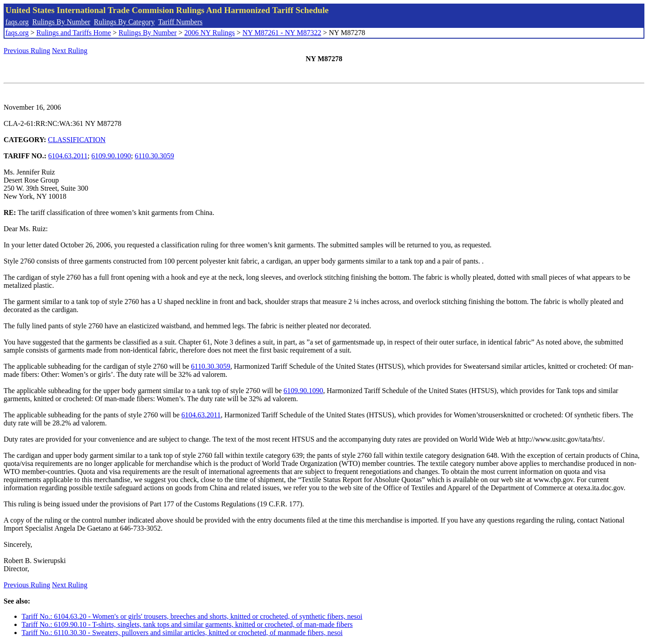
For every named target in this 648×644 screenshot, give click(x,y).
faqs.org (17, 22)
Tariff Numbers (180, 22)
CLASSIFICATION (77, 140)
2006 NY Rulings (210, 33)
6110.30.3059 (154, 156)
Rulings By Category (124, 22)
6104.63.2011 (68, 156)
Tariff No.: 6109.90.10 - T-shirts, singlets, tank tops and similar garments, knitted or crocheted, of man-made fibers (187, 624)
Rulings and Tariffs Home (74, 33)
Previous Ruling (27, 51)
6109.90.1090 (111, 156)
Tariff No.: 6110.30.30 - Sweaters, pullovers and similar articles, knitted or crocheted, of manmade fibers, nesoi (182, 633)
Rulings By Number (61, 22)
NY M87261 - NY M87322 (282, 33)
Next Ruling (70, 51)
